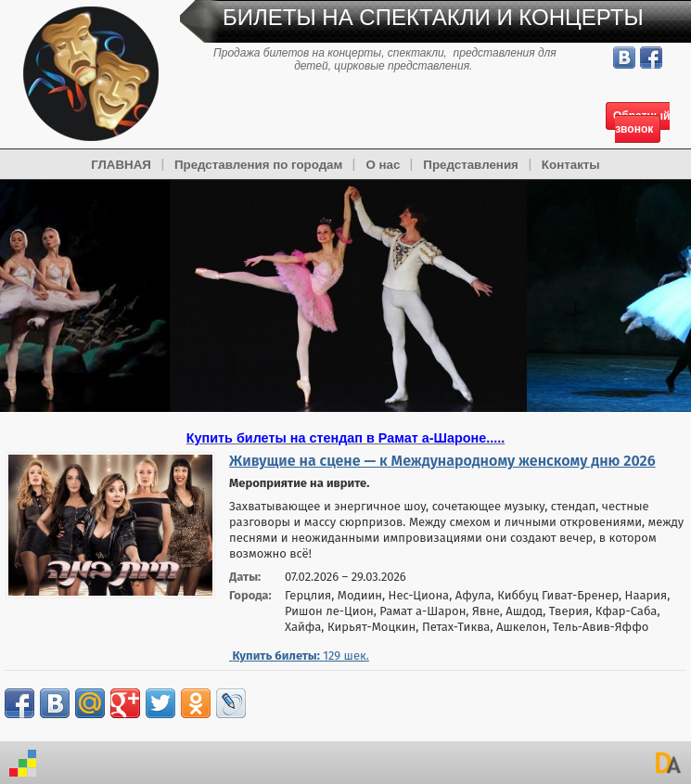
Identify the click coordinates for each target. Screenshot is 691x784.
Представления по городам (258, 165)
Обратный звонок (642, 122)
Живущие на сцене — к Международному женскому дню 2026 (442, 461)
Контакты (571, 165)
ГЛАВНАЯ (121, 165)
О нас (383, 165)
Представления (471, 165)
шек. (299, 655)
